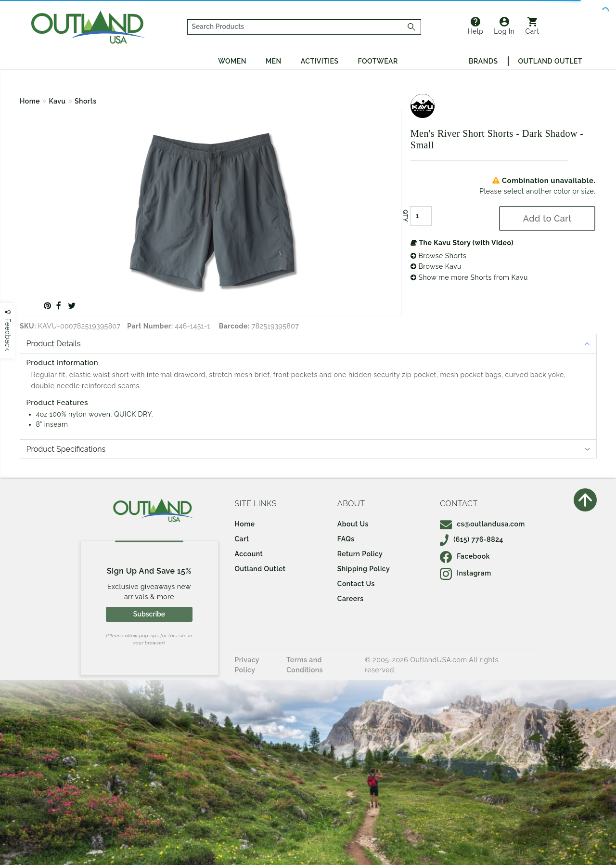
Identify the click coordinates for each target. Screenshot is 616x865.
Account (249, 554)
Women (232, 61)
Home (30, 101)
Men (274, 61)
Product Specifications (66, 449)
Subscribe (149, 614)
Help (475, 26)
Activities (320, 61)
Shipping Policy (364, 569)
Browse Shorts (438, 256)
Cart (533, 26)
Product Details (54, 344)
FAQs (346, 539)
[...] (296, 27)
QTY (405, 216)
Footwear (378, 61)
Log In (504, 26)
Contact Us (356, 584)
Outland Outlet (550, 61)
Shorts (86, 101)
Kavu (58, 101)
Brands (483, 61)
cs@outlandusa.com (482, 524)
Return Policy (360, 554)
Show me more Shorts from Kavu (469, 277)
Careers (351, 599)
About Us (353, 524)
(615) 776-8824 (472, 539)
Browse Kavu (436, 266)
